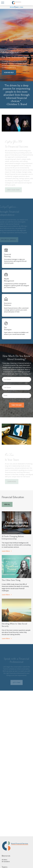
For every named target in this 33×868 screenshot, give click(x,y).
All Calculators (6, 862)
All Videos (4, 860)
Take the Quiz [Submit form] (16, 405)
